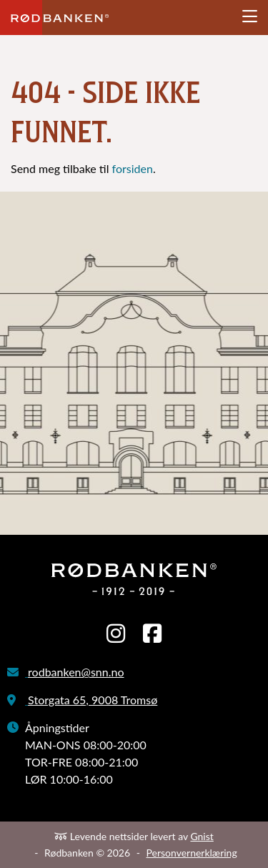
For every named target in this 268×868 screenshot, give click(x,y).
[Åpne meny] (250, 17)
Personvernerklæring (191, 853)
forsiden (133, 168)
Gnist (202, 836)
